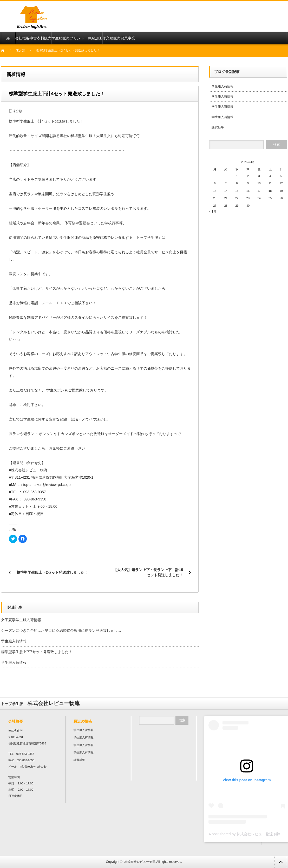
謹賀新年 (218, 127)
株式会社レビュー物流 (140, 862)
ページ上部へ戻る (281, 862)
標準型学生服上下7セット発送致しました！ (37, 652)
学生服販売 (61, 38)
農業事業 (128, 38)
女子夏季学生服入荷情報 (21, 620)
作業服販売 (112, 38)
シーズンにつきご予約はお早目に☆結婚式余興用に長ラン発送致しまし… (61, 630)
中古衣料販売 (41, 38)
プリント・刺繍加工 (86, 38)
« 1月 (213, 212)
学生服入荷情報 (14, 641)
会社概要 (22, 38)
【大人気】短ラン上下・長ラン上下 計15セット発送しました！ (148, 572)
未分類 (21, 50)
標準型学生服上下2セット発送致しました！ (52, 572)
